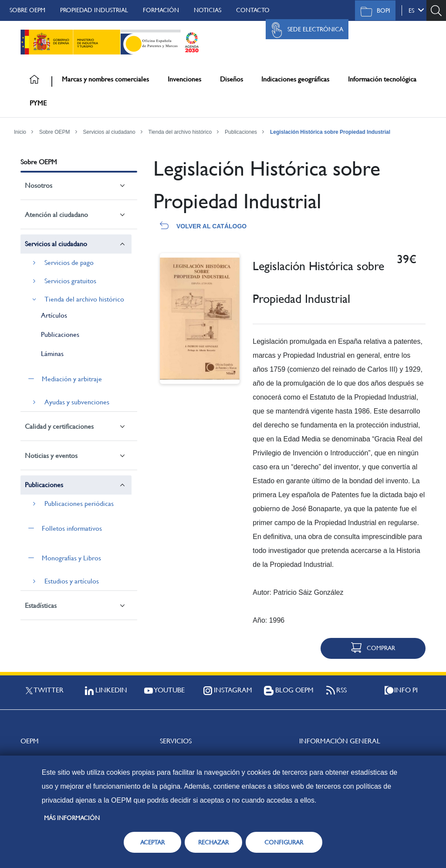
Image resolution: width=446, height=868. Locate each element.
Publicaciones (241, 132)
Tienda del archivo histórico (180, 132)
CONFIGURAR (284, 842)
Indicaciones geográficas (295, 79)
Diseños (231, 79)
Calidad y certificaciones (59, 426)
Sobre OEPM (27, 10)
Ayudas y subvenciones (77, 402)
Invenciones (184, 79)
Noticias (208, 10)
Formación (161, 10)
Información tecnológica (382, 79)
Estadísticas (41, 605)
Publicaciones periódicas (79, 504)
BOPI (373, 11)
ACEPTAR (152, 842)
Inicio (20, 132)
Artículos (54, 315)
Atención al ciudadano (56, 215)
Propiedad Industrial (94, 10)
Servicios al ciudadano (109, 132)
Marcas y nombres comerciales (105, 79)
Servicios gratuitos (70, 281)
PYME (38, 103)
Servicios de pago (69, 263)
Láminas (52, 354)
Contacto (253, 10)
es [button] (416, 10)
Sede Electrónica (305, 30)
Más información (72, 818)
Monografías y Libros (71, 558)
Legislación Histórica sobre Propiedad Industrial (330, 132)
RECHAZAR (213, 842)
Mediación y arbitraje (72, 379)
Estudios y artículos (72, 581)
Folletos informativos (72, 528)
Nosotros (39, 185)
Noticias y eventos (51, 456)
